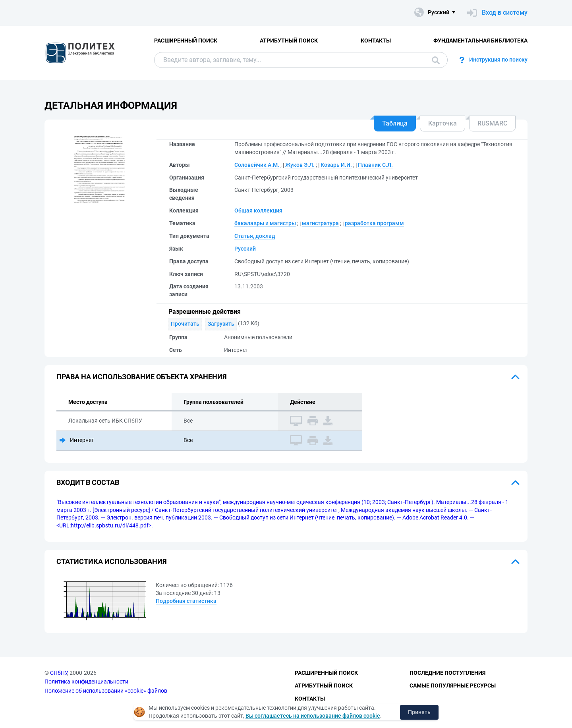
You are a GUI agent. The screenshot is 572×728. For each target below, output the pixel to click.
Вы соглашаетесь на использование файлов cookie (313, 716)
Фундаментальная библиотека (480, 41)
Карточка (443, 123)
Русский (245, 249)
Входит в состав (88, 482)
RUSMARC (492, 123)
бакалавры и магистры (265, 223)
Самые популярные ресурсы (453, 686)
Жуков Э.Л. (300, 165)
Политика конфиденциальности (86, 682)
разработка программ (374, 223)
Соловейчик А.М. (257, 165)
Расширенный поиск (186, 41)
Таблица (395, 123)
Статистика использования (112, 561)
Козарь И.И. (336, 165)
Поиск (436, 60)
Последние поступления (447, 673)
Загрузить (221, 324)
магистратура (320, 223)
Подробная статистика (186, 601)
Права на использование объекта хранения (142, 377)
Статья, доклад (255, 236)
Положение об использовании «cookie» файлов (106, 691)
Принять (419, 712)
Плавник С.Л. (375, 165)
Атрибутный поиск (289, 41)
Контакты (376, 41)
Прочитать (185, 324)
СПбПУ (59, 673)
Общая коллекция (258, 210)
